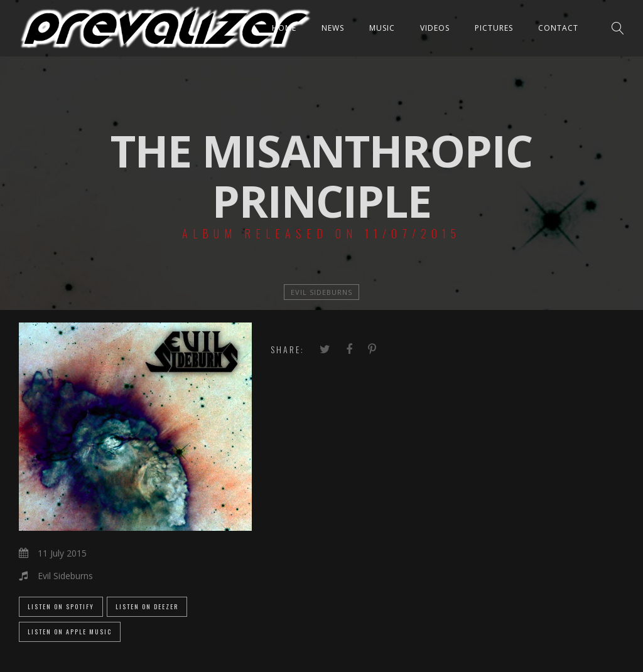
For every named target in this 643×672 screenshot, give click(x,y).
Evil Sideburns (321, 292)
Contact (558, 28)
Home (284, 28)
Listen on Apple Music (70, 632)
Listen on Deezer (147, 606)
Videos (435, 28)
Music (382, 28)
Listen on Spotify (61, 606)
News (333, 28)
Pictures (494, 28)
